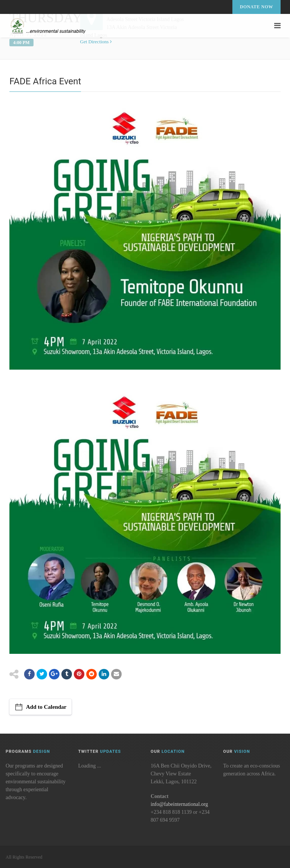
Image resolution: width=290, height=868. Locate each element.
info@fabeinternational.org (179, 804)
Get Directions (96, 42)
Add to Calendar (46, 707)
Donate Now (256, 7)
